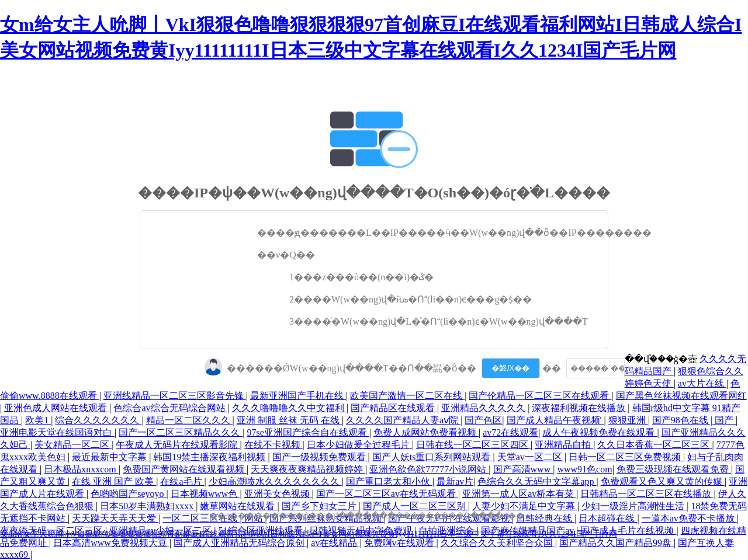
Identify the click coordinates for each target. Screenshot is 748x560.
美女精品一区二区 (73, 445)
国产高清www (523, 469)
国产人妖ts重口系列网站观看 (433, 457)
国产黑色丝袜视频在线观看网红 (681, 396)
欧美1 (38, 420)
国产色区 (483, 420)
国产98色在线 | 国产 (694, 420)
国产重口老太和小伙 (389, 481)
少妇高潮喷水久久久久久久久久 (275, 481)
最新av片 (455, 481)
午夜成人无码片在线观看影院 (178, 445)
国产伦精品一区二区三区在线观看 (540, 396)
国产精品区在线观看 (394, 408)
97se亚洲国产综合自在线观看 (308, 432)
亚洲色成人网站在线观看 (57, 408)
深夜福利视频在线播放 (580, 408)
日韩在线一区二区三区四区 (473, 445)
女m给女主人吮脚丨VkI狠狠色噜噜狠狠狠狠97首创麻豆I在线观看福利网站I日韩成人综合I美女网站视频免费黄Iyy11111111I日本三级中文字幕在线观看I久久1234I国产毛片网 (309, 534)
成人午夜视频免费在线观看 (600, 432)
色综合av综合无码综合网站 (170, 408)
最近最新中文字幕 (110, 457)
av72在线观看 (510, 432)
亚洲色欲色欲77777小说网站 (429, 469)
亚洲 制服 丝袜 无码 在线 (289, 420)
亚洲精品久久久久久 (484, 408)
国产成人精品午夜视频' (555, 420)
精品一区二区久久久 (189, 420)
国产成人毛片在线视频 (628, 531)
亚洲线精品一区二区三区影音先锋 (175, 396)
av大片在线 (702, 383)
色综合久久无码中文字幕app (537, 481)
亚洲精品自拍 (564, 445)
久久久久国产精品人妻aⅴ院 (403, 420)
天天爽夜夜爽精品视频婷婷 (308, 469)
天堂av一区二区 (531, 457)
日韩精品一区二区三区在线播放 (647, 494)
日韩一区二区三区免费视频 (626, 457)
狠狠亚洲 (628, 420)
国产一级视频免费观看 (320, 457)
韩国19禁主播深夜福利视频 (210, 457)
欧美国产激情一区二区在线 (407, 396)
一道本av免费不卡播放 (689, 518)
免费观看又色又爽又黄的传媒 (663, 481)
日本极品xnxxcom (81, 469)
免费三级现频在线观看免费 (674, 469)
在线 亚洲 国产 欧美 (114, 481)
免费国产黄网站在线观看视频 (185, 469)
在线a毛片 (182, 481)
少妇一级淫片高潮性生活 (634, 506)
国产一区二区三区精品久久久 (181, 432)
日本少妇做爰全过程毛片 (359, 445)
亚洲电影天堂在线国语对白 (57, 432)
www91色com (584, 469)
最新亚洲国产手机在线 (298, 396)
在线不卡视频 (273, 445)
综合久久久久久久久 (98, 420)
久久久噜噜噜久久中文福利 (289, 408)
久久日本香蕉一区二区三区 (654, 445)
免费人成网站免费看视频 (426, 432)
